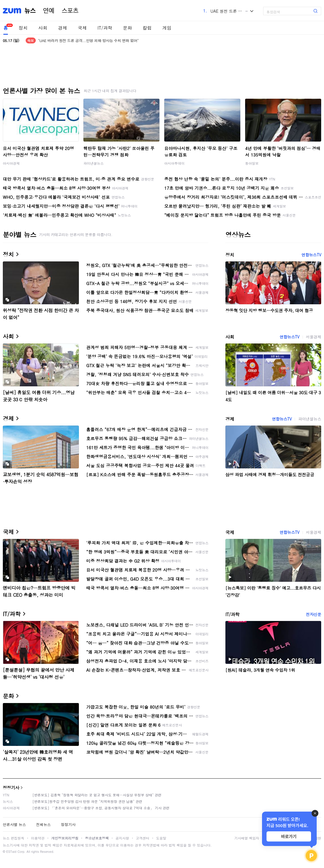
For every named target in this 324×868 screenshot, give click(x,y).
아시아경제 (11, 163)
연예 (49, 11)
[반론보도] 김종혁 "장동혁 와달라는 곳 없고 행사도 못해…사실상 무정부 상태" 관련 (97, 795)
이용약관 (38, 838)
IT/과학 (105, 28)
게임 (167, 28)
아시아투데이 (174, 163)
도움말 (161, 838)
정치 (23, 28)
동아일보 (252, 163)
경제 (63, 28)
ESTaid (11, 852)
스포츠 (70, 11)
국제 (82, 28)
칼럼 (147, 28)
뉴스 (30, 11)
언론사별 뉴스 (14, 824)
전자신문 (314, 614)
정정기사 (11, 787)
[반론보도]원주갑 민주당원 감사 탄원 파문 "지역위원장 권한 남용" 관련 (87, 801)
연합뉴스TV (311, 255)
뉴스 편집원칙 (14, 838)
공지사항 (122, 838)
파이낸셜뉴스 (94, 163)
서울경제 (314, 337)
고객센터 (143, 838)
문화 (127, 28)
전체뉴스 (43, 824)
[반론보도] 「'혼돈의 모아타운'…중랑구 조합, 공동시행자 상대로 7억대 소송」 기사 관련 (101, 808)
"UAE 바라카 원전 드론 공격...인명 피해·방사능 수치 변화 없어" (88, 40)
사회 (43, 28)
